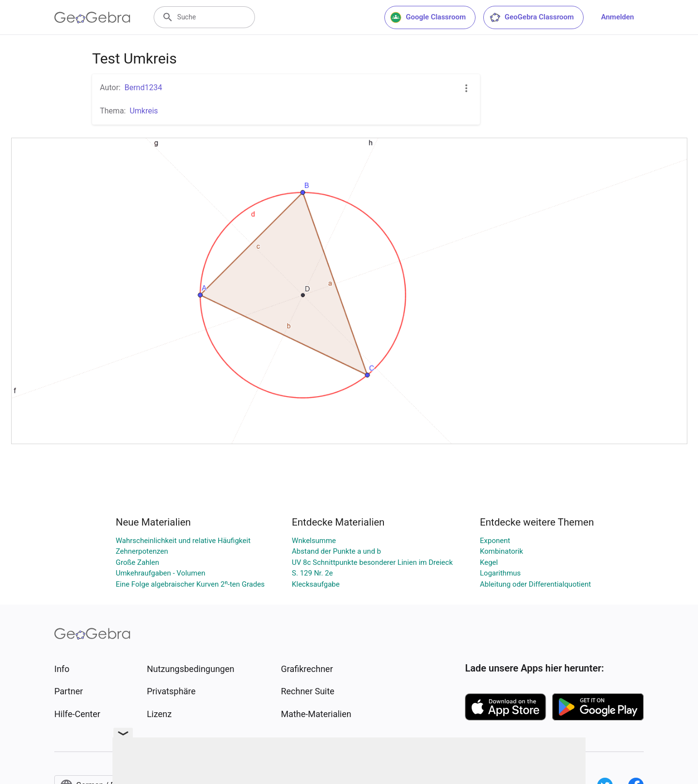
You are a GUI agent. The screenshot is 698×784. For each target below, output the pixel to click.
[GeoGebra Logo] (92, 17)
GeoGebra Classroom (531, 17)
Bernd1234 (143, 88)
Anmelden (618, 17)
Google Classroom (428, 17)
